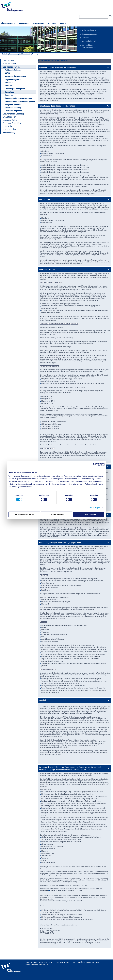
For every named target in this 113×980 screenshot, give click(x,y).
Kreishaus (24, 23)
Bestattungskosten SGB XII (16, 76)
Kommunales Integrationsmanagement (20, 101)
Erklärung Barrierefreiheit (88, 962)
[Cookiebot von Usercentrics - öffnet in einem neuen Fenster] (95, 464)
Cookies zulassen (89, 514)
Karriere (34, 965)
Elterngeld (9, 83)
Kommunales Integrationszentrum (18, 98)
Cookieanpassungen (68, 962)
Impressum (43, 962)
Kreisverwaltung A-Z (90, 30)
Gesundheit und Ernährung (13, 114)
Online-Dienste (9, 61)
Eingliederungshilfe (13, 79)
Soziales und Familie (25, 54)
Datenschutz (54, 962)
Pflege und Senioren (13, 105)
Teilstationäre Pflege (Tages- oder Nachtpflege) (57, 106)
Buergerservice (13, 54)
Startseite (5, 54)
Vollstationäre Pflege (47, 269)
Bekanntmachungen (90, 34)
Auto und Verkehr (10, 64)
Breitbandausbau (10, 129)
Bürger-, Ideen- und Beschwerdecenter (89, 46)
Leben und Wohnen (10, 120)
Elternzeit (9, 86)
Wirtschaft (38, 23)
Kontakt (34, 962)
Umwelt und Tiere (10, 117)
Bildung (52, 23)
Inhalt (27, 962)
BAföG (7, 73)
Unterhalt (43, 700)
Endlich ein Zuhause (13, 70)
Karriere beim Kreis (89, 41)
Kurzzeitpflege (45, 199)
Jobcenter (9, 95)
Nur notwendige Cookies (24, 514)
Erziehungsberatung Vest (15, 89)
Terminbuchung (9, 132)
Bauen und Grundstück (12, 123)
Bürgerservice (8, 23)
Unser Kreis (7, 126)
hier (49, 890)
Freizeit (64, 23)
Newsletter (44, 965)
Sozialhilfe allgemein (13, 111)
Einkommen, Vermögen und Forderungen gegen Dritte (60, 543)
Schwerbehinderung (13, 108)
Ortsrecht (85, 38)
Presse (27, 965)
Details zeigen (94, 508)
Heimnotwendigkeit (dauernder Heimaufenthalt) (58, 68)
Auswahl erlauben (56, 514)
